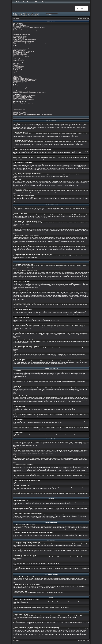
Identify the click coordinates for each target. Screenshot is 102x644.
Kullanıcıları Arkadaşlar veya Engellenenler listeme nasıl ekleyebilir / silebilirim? (30, 92)
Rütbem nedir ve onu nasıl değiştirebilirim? (22, 43)
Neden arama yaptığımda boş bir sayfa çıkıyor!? (23, 98)
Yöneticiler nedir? (17, 75)
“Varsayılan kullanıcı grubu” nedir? (20, 82)
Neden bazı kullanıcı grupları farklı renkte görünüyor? (24, 81)
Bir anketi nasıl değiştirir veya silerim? (21, 52)
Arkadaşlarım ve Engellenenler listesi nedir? (22, 91)
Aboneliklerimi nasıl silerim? (19, 105)
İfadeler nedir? (16, 65)
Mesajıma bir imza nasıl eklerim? (20, 49)
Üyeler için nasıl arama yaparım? (20, 99)
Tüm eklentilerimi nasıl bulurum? (20, 109)
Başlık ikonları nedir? (17, 72)
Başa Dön (15, 130)
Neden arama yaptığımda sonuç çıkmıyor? (22, 96)
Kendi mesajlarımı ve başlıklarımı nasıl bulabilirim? (24, 100)
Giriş (43, 2)
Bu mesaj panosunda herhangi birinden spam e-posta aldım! (26, 88)
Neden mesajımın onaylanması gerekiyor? (22, 59)
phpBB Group (32, 616)
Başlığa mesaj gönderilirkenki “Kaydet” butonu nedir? (24, 58)
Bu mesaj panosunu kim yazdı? (20, 112)
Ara (39, 2)
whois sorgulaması (19, 630)
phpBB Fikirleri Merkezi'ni (80, 622)
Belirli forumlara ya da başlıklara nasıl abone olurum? (24, 104)
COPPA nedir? (16, 32)
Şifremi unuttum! (16, 29)
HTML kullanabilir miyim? (18, 64)
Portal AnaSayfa (17, 2)
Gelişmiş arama (49, 15)
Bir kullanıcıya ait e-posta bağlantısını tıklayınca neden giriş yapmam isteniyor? (30, 44)
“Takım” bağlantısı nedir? (18, 83)
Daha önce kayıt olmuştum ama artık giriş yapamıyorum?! (25, 31)
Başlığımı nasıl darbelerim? (19, 60)
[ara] (81, 8)
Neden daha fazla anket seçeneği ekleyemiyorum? (24, 51)
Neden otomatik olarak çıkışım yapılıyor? (22, 27)
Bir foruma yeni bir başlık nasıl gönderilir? (22, 47)
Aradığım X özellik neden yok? (19, 113)
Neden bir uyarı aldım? (18, 56)
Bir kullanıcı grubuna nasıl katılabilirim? (21, 78)
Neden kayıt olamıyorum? (18, 33)
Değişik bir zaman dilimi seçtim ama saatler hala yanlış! (25, 39)
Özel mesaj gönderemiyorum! (19, 86)
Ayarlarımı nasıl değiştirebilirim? (20, 37)
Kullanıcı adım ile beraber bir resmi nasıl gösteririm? (24, 42)
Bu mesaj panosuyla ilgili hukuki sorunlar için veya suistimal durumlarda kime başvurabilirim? (32, 114)
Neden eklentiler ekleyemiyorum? (20, 55)
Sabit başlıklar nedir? (17, 70)
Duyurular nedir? (17, 69)
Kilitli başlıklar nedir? (17, 71)
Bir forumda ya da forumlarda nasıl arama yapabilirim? (24, 95)
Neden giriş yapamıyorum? (19, 24)
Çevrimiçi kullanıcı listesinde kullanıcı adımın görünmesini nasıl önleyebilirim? (29, 28)
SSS (36, 2)
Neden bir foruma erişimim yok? (20, 54)
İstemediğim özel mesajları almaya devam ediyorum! (24, 87)
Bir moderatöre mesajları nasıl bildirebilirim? (22, 57)
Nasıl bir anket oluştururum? (19, 50)
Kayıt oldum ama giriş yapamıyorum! (21, 30)
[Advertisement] (42, 8)
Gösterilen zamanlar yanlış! (19, 38)
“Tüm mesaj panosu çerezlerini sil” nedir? (22, 34)
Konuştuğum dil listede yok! (19, 41)
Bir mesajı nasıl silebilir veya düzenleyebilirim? (23, 48)
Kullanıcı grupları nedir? (18, 77)
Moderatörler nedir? (17, 76)
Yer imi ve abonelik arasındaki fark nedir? (22, 103)
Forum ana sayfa (28, 2)
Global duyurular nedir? (18, 68)
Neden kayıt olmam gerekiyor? (19, 25)
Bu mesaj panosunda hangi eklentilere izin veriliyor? (24, 108)
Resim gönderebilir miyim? (19, 67)
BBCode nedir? (16, 63)
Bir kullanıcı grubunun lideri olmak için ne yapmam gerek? (25, 80)
